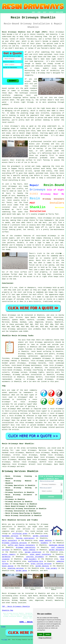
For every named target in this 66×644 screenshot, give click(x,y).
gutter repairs (9, 554)
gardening (6, 557)
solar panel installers (40, 554)
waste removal (29, 550)
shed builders (30, 559)
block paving (8, 566)
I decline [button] (48, 634)
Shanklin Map (8, 610)
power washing (46, 541)
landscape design (56, 545)
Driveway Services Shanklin (20, 471)
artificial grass (20, 534)
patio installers (9, 541)
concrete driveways (35, 557)
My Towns (5, 640)
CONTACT (51, 12)
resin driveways (9, 467)
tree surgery (52, 568)
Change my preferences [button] (45, 638)
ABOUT (45, 12)
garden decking (42, 566)
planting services (16, 568)
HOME (33, 12)
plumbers (44, 543)
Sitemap (3, 627)
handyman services (10, 536)
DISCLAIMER (60, 12)
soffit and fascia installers (21, 545)
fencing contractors (25, 538)
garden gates (21, 571)
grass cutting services (41, 564)
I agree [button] (40, 634)
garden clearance (41, 536)
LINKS (39, 12)
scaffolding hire (36, 561)
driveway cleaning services (14, 543)
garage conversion (33, 552)
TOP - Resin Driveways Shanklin (16, 607)
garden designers (57, 550)
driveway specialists (26, 547)
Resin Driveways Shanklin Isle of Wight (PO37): (25, 32)
